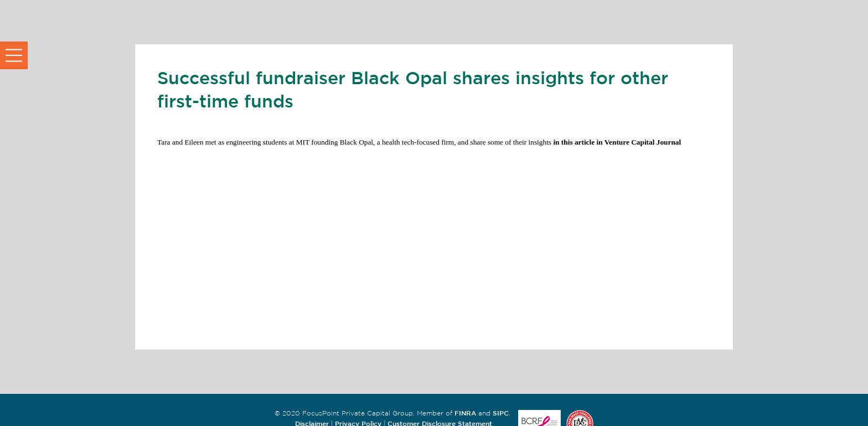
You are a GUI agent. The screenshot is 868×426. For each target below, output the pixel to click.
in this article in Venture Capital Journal (616, 142)
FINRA (465, 413)
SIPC (501, 413)
